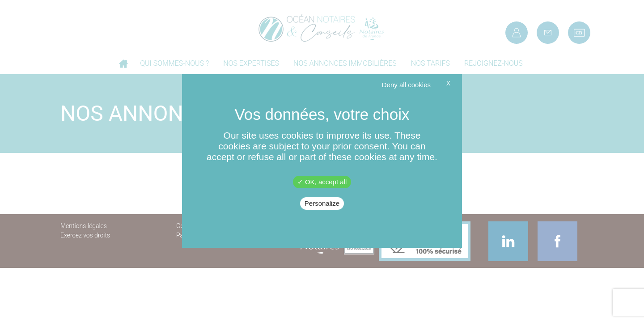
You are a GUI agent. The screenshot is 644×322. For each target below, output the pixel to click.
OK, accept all (322, 182)
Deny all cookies (406, 85)
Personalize (322, 203)
